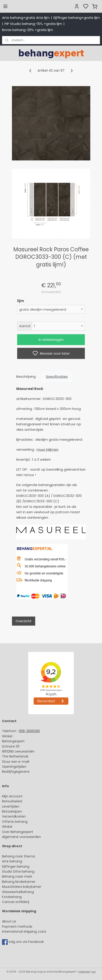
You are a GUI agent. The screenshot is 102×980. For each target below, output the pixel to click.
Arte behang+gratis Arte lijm (26, 18)
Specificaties (57, 376)
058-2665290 (29, 731)
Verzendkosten (14, 816)
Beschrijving (26, 376)
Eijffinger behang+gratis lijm (77, 18)
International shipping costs (24, 932)
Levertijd (9, 806)
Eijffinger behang (16, 866)
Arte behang (12, 861)
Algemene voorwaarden (21, 837)
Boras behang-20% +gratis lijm (28, 30)
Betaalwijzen (12, 811)
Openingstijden (14, 767)
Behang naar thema (19, 856)
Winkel (7, 827)
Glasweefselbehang (18, 892)
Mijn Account (12, 796)
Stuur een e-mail (16, 762)
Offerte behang (15, 822)
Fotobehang (12, 897)
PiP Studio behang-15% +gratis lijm (33, 24)
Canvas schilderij (16, 902)
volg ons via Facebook (27, 942)
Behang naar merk (17, 876)
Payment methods (17, 927)
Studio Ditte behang (18, 871)
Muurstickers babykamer (22, 887)
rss (94, 972)
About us (9, 921)
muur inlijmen (48, 449)
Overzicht (24, 621)
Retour (7, 801)
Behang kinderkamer (19, 882)
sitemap (84, 972)
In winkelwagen (51, 340)
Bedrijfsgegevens (16, 772)
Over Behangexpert (18, 832)
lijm (21, 301)
